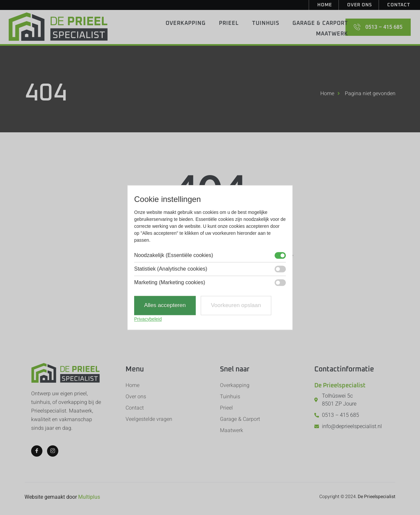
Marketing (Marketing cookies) (170, 283)
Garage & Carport (320, 23)
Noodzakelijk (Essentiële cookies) (174, 256)
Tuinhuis (266, 23)
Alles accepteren (165, 306)
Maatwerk (332, 34)
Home (325, 5)
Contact (399, 5)
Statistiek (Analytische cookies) (171, 269)
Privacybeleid (148, 319)
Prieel (229, 23)
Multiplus (89, 497)
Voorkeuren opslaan (236, 306)
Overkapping (186, 23)
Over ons (360, 5)
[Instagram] (53, 451)
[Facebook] (37, 451)
